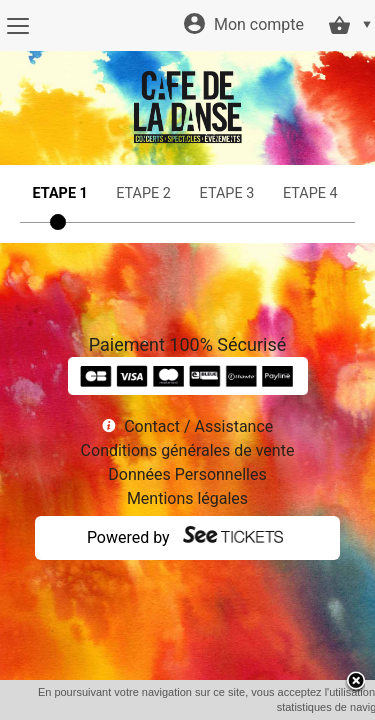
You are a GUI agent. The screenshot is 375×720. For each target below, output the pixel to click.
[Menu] (17, 26)
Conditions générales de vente (188, 450)
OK (230, 707)
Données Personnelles (187, 474)
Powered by (128, 537)
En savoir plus (291, 707)
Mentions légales (187, 498)
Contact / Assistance (198, 426)
